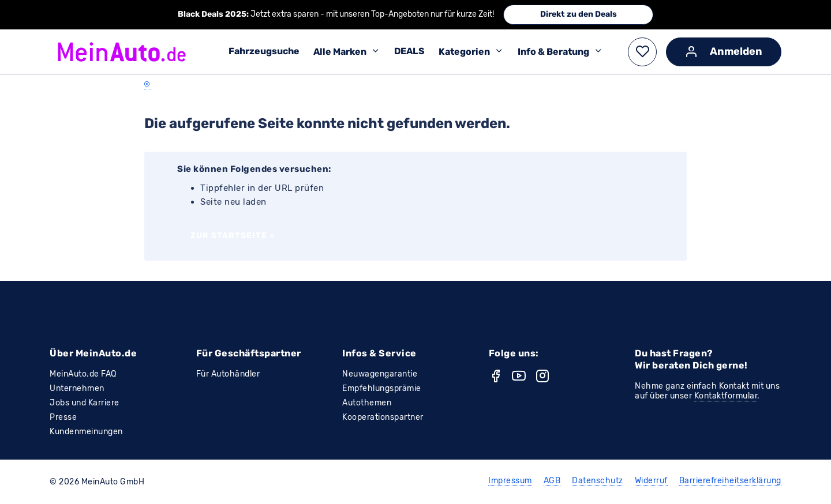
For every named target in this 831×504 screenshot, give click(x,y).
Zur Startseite (233, 236)
